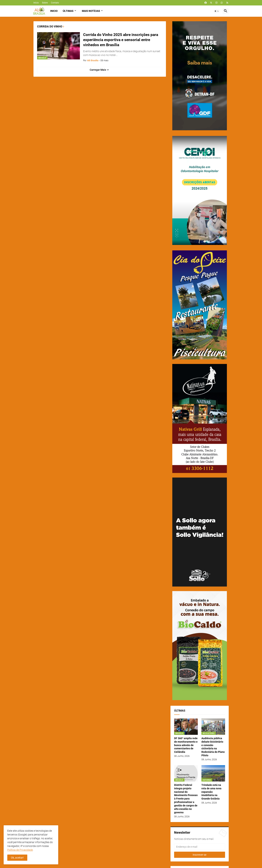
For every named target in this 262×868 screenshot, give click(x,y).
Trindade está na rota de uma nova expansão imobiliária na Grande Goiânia (211, 792)
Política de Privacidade (20, 850)
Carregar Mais (98, 70)
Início (36, 3)
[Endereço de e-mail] (200, 847)
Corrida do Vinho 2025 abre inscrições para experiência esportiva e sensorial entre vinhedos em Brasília (121, 40)
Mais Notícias (91, 11)
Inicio (54, 11)
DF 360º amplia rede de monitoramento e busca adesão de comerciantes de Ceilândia (186, 745)
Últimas (68, 11)
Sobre (45, 3)
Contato (55, 3)
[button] (217, 11)
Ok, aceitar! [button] (17, 858)
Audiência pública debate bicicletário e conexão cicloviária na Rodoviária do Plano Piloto (213, 747)
